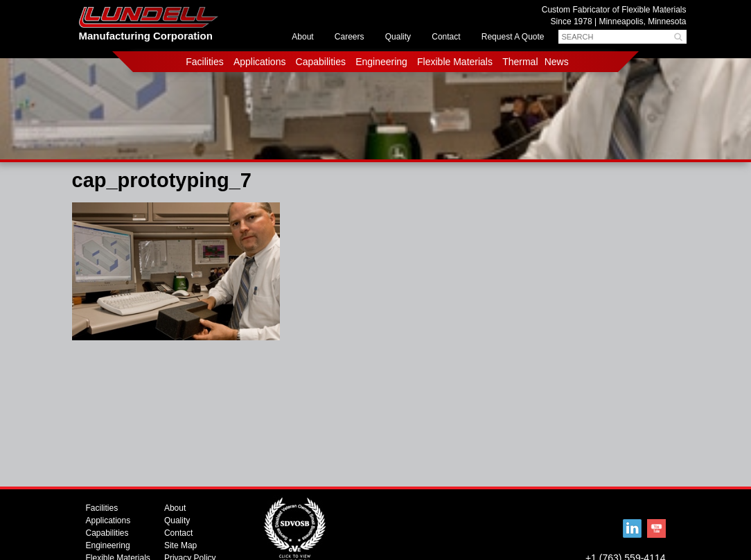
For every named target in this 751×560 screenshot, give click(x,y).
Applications (260, 62)
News (557, 62)
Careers (350, 37)
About (302, 37)
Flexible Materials (455, 62)
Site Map (180, 545)
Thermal (520, 62)
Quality (398, 37)
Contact (446, 37)
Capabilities (321, 62)
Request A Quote (513, 37)
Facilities (204, 62)
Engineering (381, 62)
